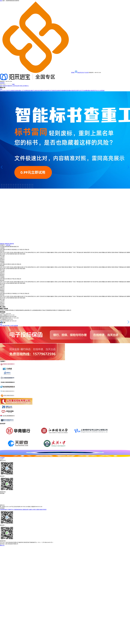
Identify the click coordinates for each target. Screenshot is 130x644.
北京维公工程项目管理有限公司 (8, 310)
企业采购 (2, 247)
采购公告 (5, 250)
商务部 (45, 510)
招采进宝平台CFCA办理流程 (97, 91)
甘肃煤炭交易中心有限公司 (65, 310)
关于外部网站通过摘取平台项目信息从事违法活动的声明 (36, 91)
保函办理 (10, 86)
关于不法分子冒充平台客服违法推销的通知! (11, 91)
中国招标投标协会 (18, 510)
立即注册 (8, 245)
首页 (1, 86)
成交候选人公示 (16, 250)
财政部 (41, 510)
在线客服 (2, 83)
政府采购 (7, 247)
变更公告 (9, 250)
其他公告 (27, 250)
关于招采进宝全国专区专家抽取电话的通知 (61, 91)
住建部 (30, 510)
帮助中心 (27, 86)
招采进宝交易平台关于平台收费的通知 (81, 91)
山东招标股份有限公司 (37, 310)
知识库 (18, 86)
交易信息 (5, 86)
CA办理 (14, 86)
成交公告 (22, 250)
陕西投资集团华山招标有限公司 (24, 310)
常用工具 (22, 86)
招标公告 (5, 279)
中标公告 (14, 279)
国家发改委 (26, 510)
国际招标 (12, 247)
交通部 (38, 510)
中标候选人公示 (16, 293)
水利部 (34, 510)
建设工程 (16, 247)
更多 (1, 89)
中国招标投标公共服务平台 (7, 510)
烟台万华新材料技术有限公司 (50, 310)
